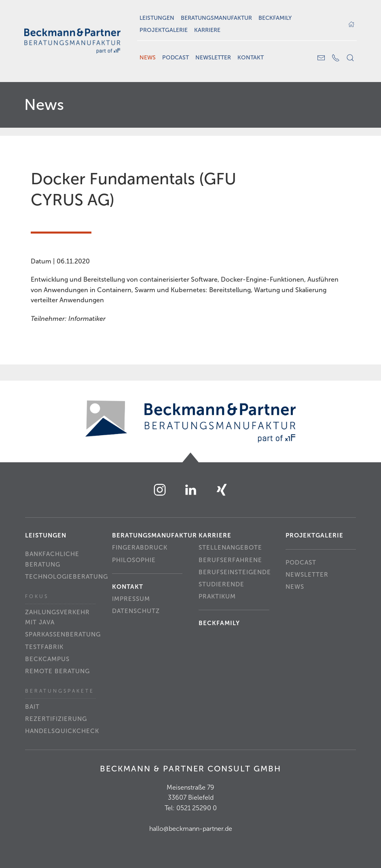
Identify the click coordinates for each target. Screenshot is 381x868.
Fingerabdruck (140, 548)
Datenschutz (136, 611)
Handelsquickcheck (60, 731)
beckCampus (47, 659)
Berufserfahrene (230, 560)
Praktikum (217, 596)
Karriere (207, 30)
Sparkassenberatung (60, 634)
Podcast (176, 58)
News (148, 58)
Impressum (131, 599)
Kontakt (251, 58)
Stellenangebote (230, 548)
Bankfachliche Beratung (52, 559)
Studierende (221, 584)
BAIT (32, 707)
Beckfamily (275, 18)
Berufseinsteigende (234, 572)
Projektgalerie (164, 30)
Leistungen (157, 18)
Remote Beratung (57, 671)
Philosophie (134, 560)
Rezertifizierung (56, 719)
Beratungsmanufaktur (216, 18)
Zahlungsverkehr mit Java (57, 617)
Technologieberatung (60, 577)
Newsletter (213, 58)
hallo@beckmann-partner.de (191, 829)
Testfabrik (44, 647)
